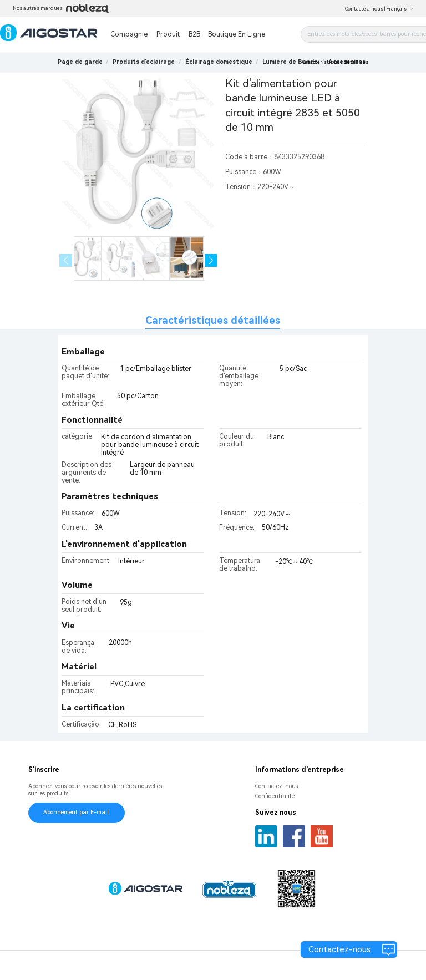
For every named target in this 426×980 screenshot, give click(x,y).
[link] (144, 62)
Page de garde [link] (80, 62)
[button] (211, 260)
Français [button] (400, 9)
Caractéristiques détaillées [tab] (213, 320)
